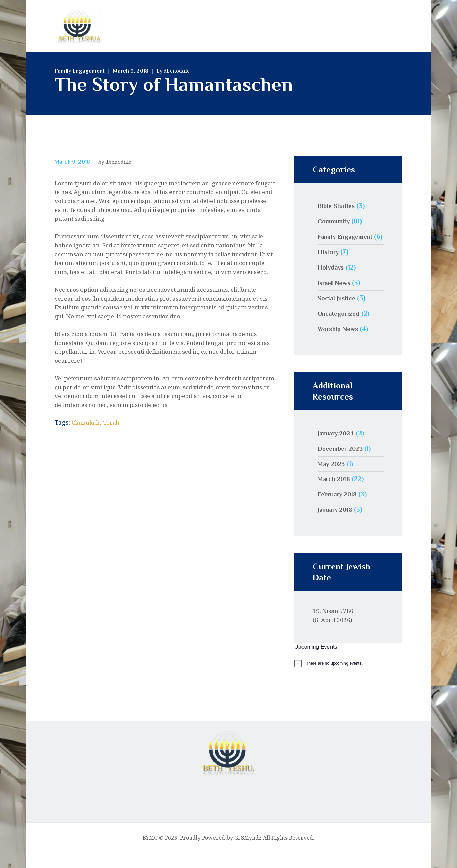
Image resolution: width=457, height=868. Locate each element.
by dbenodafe (173, 71)
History (329, 267)
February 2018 (339, 509)
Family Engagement (79, 71)
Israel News (335, 298)
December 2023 (342, 463)
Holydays (332, 282)
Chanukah (87, 422)
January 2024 (338, 448)
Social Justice (338, 313)
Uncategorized (340, 328)
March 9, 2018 (131, 71)
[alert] (348, 678)
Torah (115, 422)
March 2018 (335, 494)
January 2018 (337, 524)
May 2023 (333, 478)
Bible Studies (337, 206)
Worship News (339, 344)
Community (335, 221)
